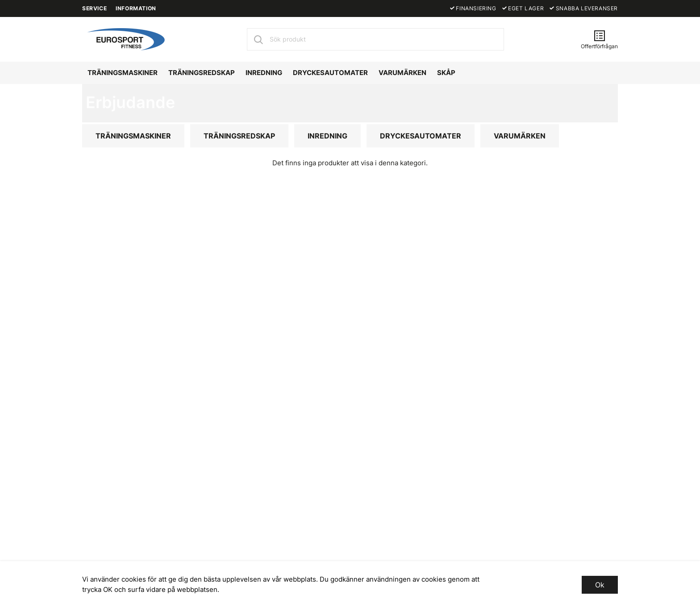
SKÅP (446, 73)
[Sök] (258, 39)
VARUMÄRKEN (402, 73)
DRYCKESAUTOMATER (330, 73)
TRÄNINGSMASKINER (123, 73)
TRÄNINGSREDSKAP (202, 73)
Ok (600, 585)
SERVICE (94, 8)
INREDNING (264, 73)
